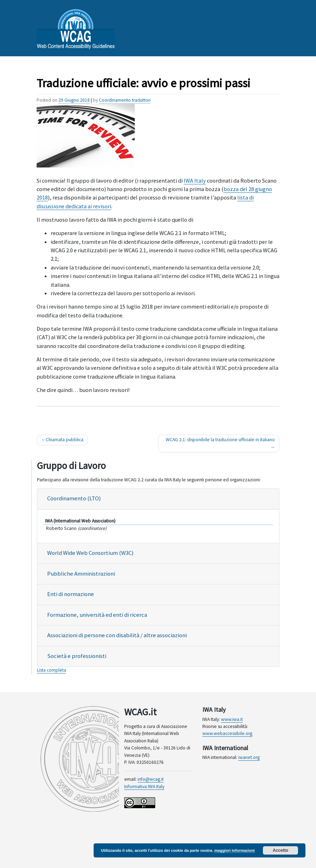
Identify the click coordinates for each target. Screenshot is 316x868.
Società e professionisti (77, 656)
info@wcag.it (151, 779)
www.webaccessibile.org (227, 733)
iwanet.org (249, 757)
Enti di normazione (71, 594)
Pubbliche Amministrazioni (81, 574)
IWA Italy (195, 180)
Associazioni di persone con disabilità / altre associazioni (117, 635)
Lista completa (52, 670)
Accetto (280, 850)
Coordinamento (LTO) (74, 498)
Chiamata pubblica (65, 440)
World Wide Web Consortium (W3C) (90, 553)
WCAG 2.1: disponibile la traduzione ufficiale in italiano (220, 440)
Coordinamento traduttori (125, 100)
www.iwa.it (232, 719)
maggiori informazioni (235, 850)
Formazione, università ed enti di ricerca (97, 615)
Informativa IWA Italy (144, 787)
